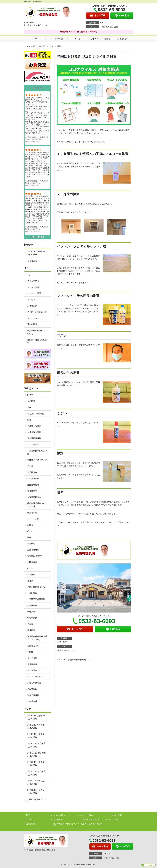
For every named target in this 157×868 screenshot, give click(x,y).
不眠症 (30, 652)
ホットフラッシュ (35, 677)
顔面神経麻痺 (33, 550)
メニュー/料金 (57, 39)
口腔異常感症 (33, 479)
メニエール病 (33, 519)
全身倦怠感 (32, 701)
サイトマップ (33, 318)
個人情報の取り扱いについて (37, 332)
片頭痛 (30, 624)
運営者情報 (32, 324)
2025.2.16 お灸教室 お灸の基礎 (37, 764)
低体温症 (31, 612)
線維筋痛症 (32, 605)
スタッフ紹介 (33, 281)
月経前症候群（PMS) (37, 587)
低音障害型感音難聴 (36, 599)
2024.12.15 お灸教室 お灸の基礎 (37, 773)
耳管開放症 (32, 472)
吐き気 (30, 395)
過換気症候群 (33, 695)
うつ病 (30, 466)
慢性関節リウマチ (35, 556)
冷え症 (30, 581)
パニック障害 (33, 445)
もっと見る (32, 261)
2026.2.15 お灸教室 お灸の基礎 (37, 726)
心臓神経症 (32, 689)
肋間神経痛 (32, 562)
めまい (30, 531)
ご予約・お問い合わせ (100, 39)
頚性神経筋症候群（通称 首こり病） (37, 638)
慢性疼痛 (31, 575)
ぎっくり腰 (32, 658)
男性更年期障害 (34, 683)
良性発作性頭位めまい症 (37, 452)
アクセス (78, 39)
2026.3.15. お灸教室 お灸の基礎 (37, 253)
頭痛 (29, 537)
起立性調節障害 (34, 497)
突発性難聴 (32, 491)
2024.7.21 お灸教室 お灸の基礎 (37, 782)
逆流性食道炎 (33, 485)
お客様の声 (122, 39)
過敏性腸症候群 (34, 438)
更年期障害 (32, 670)
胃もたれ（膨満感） (36, 414)
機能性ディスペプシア (37, 460)
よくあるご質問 (34, 293)
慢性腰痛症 (32, 664)
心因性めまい (33, 646)
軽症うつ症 (32, 513)
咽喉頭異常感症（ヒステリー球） (37, 505)
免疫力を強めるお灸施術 (37, 341)
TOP (35, 39)
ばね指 (30, 568)
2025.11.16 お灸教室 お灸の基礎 (37, 754)
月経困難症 (32, 593)
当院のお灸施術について (37, 801)
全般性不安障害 (34, 426)
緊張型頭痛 (32, 618)
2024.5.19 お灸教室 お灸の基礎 (37, 792)
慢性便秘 (31, 544)
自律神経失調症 (34, 432)
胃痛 (29, 407)
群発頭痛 (31, 630)
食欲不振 (31, 401)
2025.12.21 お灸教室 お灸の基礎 (37, 745)
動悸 (29, 420)
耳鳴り (30, 525)
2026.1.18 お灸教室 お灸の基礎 (37, 736)
